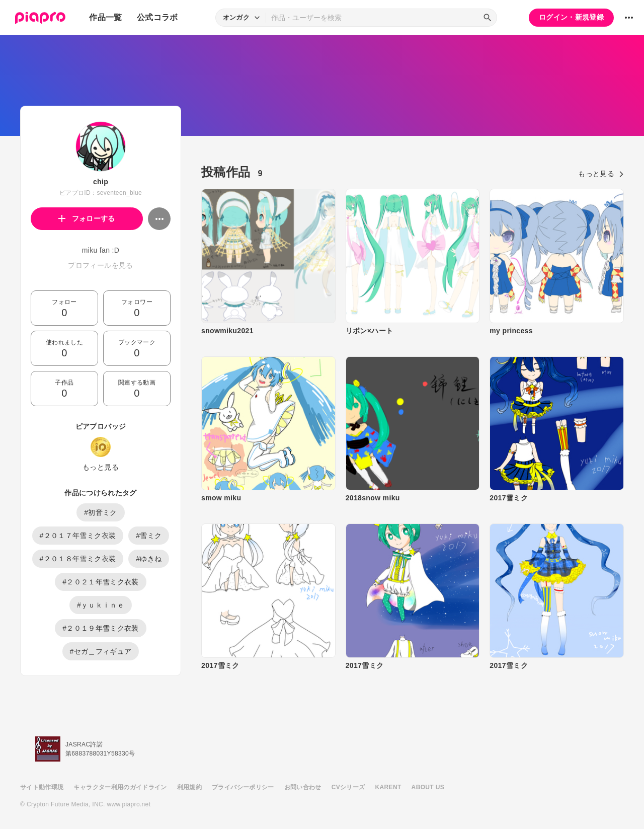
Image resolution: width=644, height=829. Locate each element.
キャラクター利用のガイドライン (120, 787)
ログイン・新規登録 (571, 17)
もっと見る (101, 467)
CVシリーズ (348, 787)
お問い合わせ (303, 787)
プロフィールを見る (100, 265)
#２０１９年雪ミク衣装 (101, 628)
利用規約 (189, 787)
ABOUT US (428, 787)
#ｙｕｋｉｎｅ (101, 605)
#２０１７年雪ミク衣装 (78, 536)
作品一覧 (105, 17)
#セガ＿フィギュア (101, 651)
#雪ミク (149, 536)
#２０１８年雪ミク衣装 (78, 559)
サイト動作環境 (42, 787)
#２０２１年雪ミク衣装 (101, 582)
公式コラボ (157, 17)
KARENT (388, 787)
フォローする (87, 218)
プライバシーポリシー (243, 787)
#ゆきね (149, 559)
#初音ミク (101, 512)
